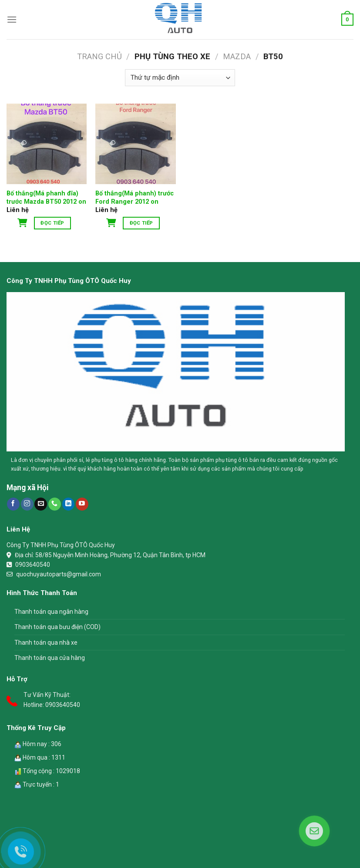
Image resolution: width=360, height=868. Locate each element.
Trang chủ (99, 56)
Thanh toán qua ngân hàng (51, 612)
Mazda (237, 56)
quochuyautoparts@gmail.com (59, 574)
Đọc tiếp (52, 223)
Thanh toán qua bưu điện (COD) (57, 627)
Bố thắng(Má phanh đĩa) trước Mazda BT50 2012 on (46, 198)
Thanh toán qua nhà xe (46, 643)
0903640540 (33, 565)
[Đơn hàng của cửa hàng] (180, 78)
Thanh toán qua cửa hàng (50, 658)
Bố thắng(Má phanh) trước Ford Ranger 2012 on (135, 198)
